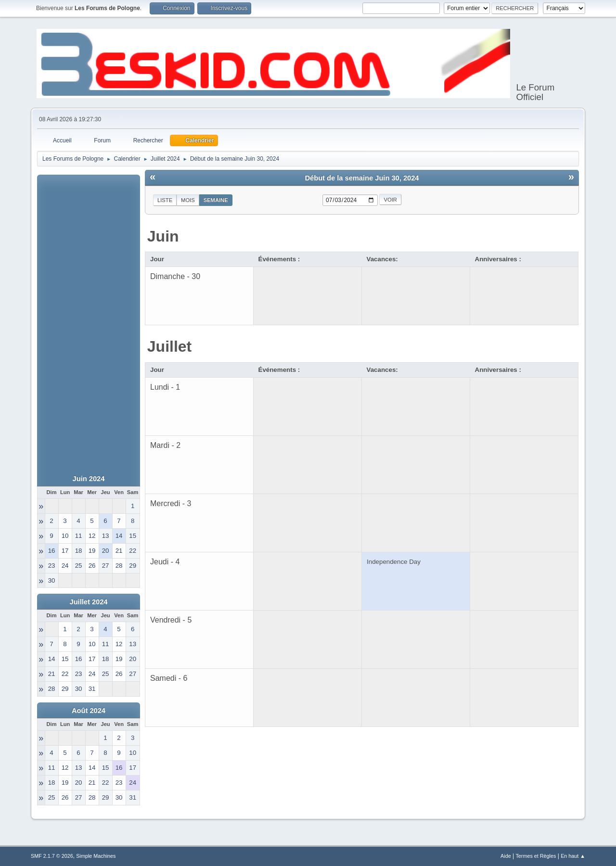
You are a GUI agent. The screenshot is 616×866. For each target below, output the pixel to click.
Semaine (216, 200)
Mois (188, 200)
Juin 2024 (89, 479)
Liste (165, 200)
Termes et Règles (536, 856)
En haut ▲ (573, 856)
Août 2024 (89, 711)
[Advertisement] (89, 319)
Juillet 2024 (88, 602)
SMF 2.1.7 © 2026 (52, 856)
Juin (163, 236)
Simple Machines (96, 856)
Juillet (169, 346)
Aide (506, 856)
